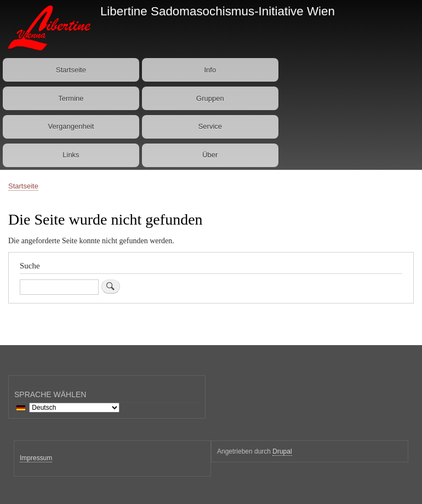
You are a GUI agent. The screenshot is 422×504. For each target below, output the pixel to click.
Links (71, 155)
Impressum (36, 458)
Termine (71, 98)
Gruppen (210, 98)
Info (210, 70)
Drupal (282, 451)
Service (210, 126)
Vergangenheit (71, 126)
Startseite (71, 70)
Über (210, 155)
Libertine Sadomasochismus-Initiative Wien (218, 11)
